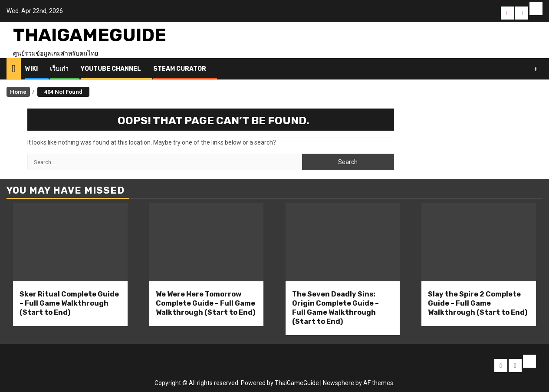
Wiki (31, 69)
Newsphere (339, 383)
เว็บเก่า (59, 69)
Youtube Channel (111, 69)
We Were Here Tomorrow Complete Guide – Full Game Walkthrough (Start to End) (205, 303)
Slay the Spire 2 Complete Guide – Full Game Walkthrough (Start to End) (478, 303)
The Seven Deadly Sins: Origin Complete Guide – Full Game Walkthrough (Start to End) (335, 308)
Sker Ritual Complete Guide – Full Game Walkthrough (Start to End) (69, 303)
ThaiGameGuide (90, 35)
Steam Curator (180, 69)
